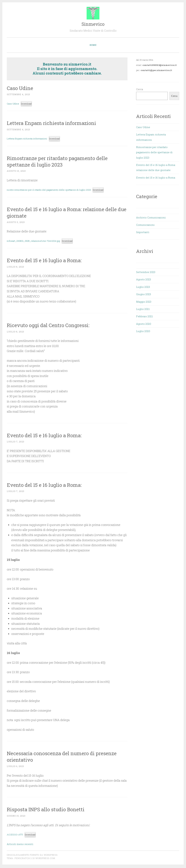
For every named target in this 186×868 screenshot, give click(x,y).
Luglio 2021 (143, 309)
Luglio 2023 (143, 287)
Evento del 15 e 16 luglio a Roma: (47, 261)
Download (29, 104)
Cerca (140, 89)
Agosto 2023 (144, 279)
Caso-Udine (14, 104)
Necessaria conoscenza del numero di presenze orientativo (65, 757)
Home (93, 45)
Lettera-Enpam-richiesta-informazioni (30, 139)
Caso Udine (21, 88)
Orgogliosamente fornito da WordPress (32, 856)
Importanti (143, 232)
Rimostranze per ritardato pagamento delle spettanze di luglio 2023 (60, 162)
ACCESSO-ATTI (16, 835)
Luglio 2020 (143, 331)
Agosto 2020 (144, 324)
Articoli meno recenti (20, 845)
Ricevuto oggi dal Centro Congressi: (51, 326)
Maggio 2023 (144, 302)
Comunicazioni (145, 225)
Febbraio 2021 (144, 316)
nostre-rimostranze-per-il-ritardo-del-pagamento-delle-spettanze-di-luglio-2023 (55, 190)
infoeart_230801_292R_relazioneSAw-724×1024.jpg (36, 242)
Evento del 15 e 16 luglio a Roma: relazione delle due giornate (65, 213)
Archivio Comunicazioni (151, 217)
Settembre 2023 (146, 272)
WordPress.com (45, 859)
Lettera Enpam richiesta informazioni (54, 123)
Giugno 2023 (144, 294)
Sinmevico (93, 24)
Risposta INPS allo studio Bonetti (48, 810)
